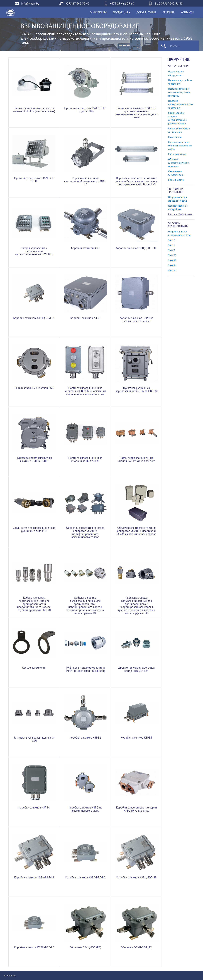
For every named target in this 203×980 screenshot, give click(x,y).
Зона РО (172, 255)
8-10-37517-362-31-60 (169, 4)
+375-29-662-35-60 (122, 4)
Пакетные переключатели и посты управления (180, 104)
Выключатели (175, 137)
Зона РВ (172, 260)
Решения (169, 12)
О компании (98, 12)
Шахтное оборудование (180, 214)
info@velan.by (30, 4)
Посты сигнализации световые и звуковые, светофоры (179, 92)
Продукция (120, 12)
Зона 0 (172, 240)
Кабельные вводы (177, 154)
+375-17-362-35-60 (78, 4)
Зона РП (172, 271)
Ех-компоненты (176, 180)
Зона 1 (172, 245)
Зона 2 (172, 250)
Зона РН (172, 265)
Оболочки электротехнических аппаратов (179, 163)
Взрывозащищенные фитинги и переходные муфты (180, 146)
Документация (146, 12)
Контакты (187, 12)
